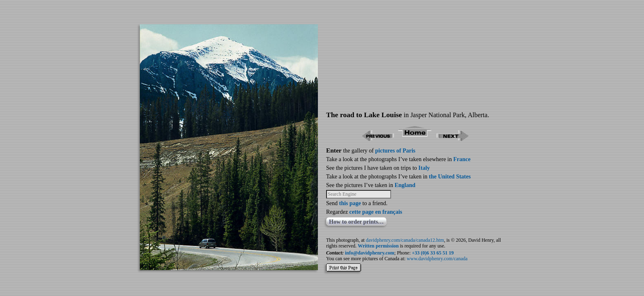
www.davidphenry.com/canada (437, 259)
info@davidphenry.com (370, 253)
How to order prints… (356, 222)
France (462, 159)
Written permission (378, 246)
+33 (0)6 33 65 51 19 (433, 253)
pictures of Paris (395, 151)
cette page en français (376, 212)
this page (350, 203)
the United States (450, 177)
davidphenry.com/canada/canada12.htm (405, 240)
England (405, 185)
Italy (424, 168)
